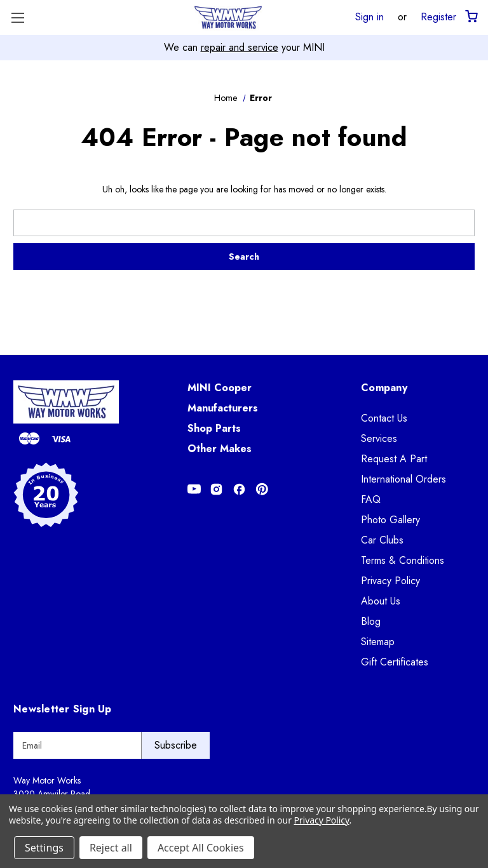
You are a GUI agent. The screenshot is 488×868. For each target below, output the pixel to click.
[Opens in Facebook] (239, 489)
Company (384, 388)
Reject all (111, 848)
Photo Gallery (390, 520)
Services (379, 438)
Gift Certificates (395, 662)
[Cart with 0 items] (471, 17)
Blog (371, 621)
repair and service (240, 47)
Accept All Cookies (201, 848)
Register (438, 17)
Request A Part (394, 459)
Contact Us (384, 418)
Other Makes (220, 449)
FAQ (371, 499)
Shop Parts (214, 428)
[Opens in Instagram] (216, 489)
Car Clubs (382, 540)
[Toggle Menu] (17, 17)
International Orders (403, 479)
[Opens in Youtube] (194, 489)
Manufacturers (223, 408)
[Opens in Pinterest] (262, 489)
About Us (381, 601)
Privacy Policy (390, 581)
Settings (44, 848)
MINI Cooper (220, 388)
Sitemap (378, 642)
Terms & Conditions (403, 560)
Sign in (369, 17)
